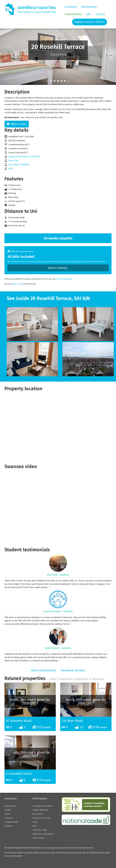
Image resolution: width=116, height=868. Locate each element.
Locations (71, 7)
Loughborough (11, 822)
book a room (17, 284)
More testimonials (44, 670)
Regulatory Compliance (43, 834)
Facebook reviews (73, 670)
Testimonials (38, 838)
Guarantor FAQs (39, 830)
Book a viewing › (58, 268)
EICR (10, 169)
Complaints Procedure (43, 806)
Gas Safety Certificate (19, 165)
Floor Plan (13, 161)
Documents (38, 814)
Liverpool (9, 818)
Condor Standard (40, 810)
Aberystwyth (10, 806)
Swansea (8, 826)
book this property (63, 279)
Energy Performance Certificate (24, 157)
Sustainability (73, 14)
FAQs (35, 826)
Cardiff (8, 810)
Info (88, 14)
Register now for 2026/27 (90, 22)
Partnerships (89, 7)
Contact (100, 14)
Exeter (7, 814)
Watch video (17, 124)
